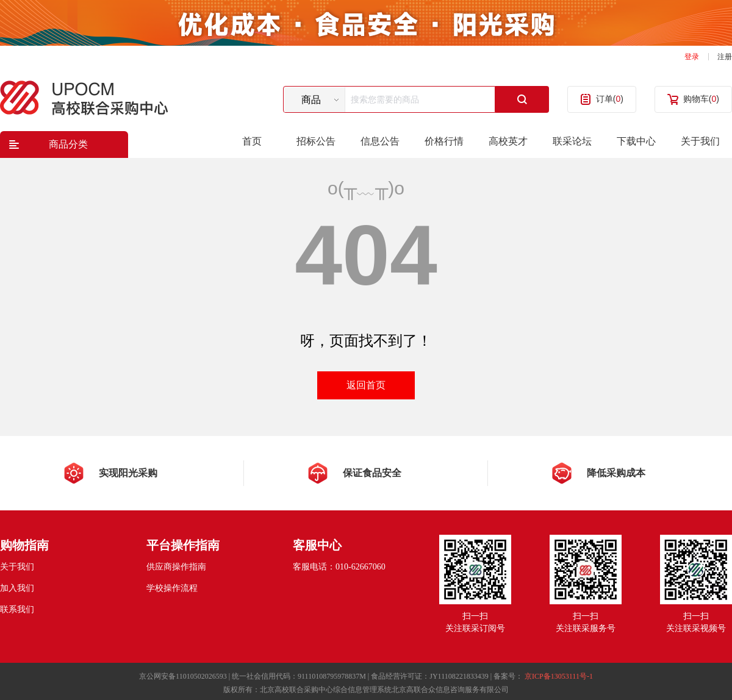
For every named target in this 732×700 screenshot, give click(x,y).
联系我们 (17, 609)
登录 (692, 57)
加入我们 (17, 588)
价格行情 (444, 141)
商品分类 (68, 144)
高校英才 (508, 141)
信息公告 (380, 141)
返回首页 (366, 385)
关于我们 (700, 141)
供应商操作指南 (176, 567)
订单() (610, 99)
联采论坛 (572, 141)
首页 (252, 141)
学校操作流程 (172, 588)
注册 (725, 57)
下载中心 (636, 141)
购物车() (701, 99)
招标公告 (316, 141)
